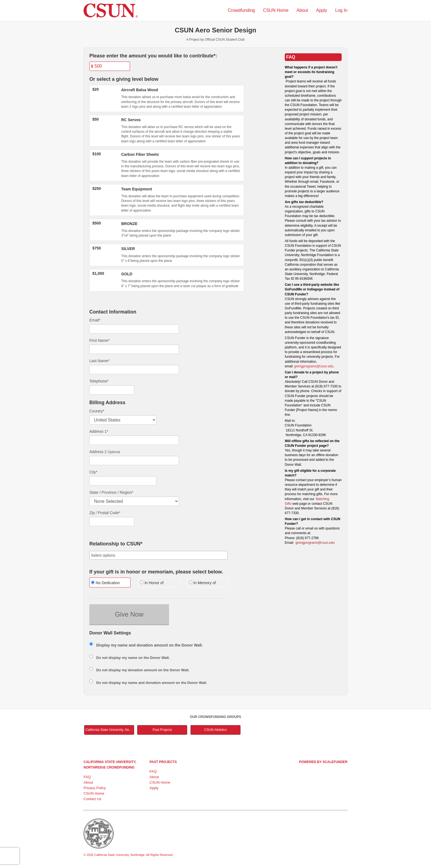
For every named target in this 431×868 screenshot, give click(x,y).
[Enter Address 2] (134, 461)
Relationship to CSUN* (116, 544)
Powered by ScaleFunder (323, 762)
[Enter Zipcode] (112, 522)
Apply (322, 10)
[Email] (134, 329)
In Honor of (152, 583)
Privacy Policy (95, 788)
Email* (95, 320)
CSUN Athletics (215, 730)
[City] (123, 481)
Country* (97, 411)
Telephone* (99, 381)
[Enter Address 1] (134, 440)
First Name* (100, 340)
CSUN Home (276, 10)
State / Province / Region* (111, 492)
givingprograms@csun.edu (314, 366)
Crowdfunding (242, 10)
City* (93, 472)
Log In (341, 10)
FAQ (87, 777)
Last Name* (99, 361)
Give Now (129, 614)
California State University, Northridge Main (110, 730)
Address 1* (99, 431)
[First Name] (134, 349)
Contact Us (92, 799)
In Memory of (202, 583)
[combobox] (158, 555)
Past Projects (162, 730)
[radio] (110, 583)
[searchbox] (158, 555)
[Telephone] (112, 390)
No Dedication (105, 583)
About (303, 10)
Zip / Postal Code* (105, 513)
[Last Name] (134, 370)
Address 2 (98, 452)
